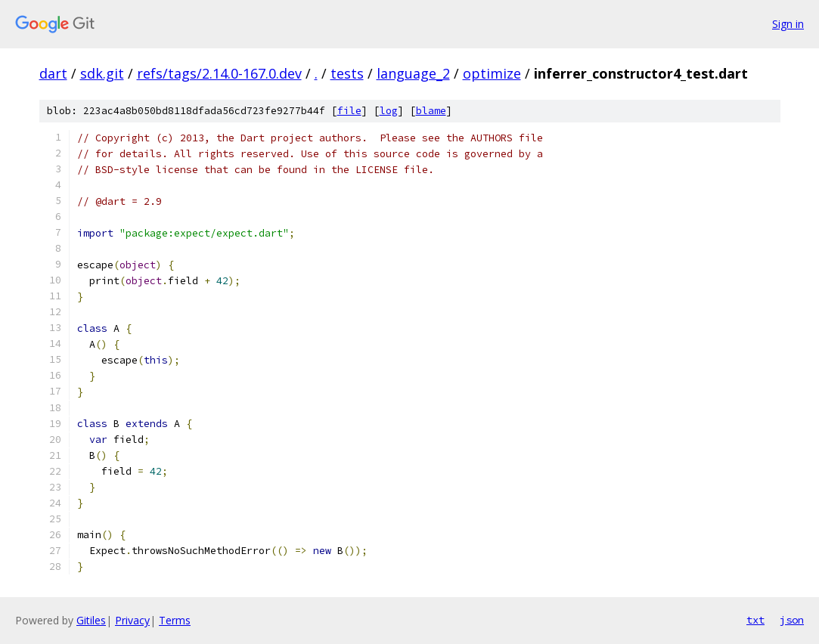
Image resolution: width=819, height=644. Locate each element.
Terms (175, 620)
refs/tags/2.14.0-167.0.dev (219, 73)
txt (755, 620)
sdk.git (102, 73)
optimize (492, 73)
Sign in (788, 24)
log (389, 111)
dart (53, 73)
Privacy (132, 620)
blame (431, 111)
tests (347, 73)
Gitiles (91, 620)
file (349, 111)
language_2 (413, 73)
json (792, 620)
